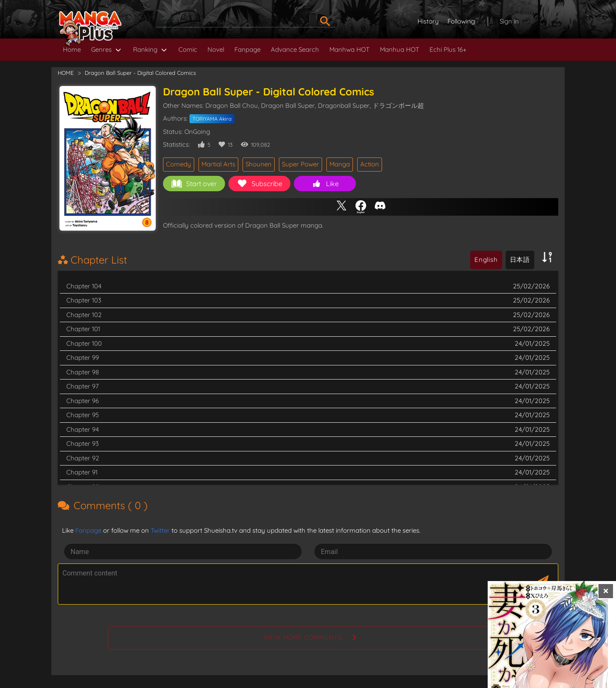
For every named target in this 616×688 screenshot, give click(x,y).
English (486, 259)
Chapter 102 (84, 315)
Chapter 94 (83, 429)
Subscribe (260, 184)
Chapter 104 (84, 286)
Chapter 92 (83, 458)
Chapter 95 (83, 415)
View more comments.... (306, 637)
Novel (216, 49)
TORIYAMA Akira (212, 119)
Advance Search (295, 49)
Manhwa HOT (349, 49)
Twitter (160, 530)
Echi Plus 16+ (448, 49)
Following (461, 21)
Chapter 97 (83, 386)
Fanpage (247, 49)
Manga (340, 164)
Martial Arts (218, 164)
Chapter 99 (83, 357)
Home (72, 49)
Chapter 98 (83, 372)
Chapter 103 (84, 300)
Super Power (301, 164)
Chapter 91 (82, 472)
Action (370, 164)
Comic (188, 49)
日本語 (520, 259)
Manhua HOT (400, 49)
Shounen (259, 164)
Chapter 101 (83, 329)
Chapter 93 (83, 443)
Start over (194, 184)
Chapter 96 (83, 401)
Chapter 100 (84, 343)
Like (325, 184)
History (428, 21)
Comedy (179, 164)
